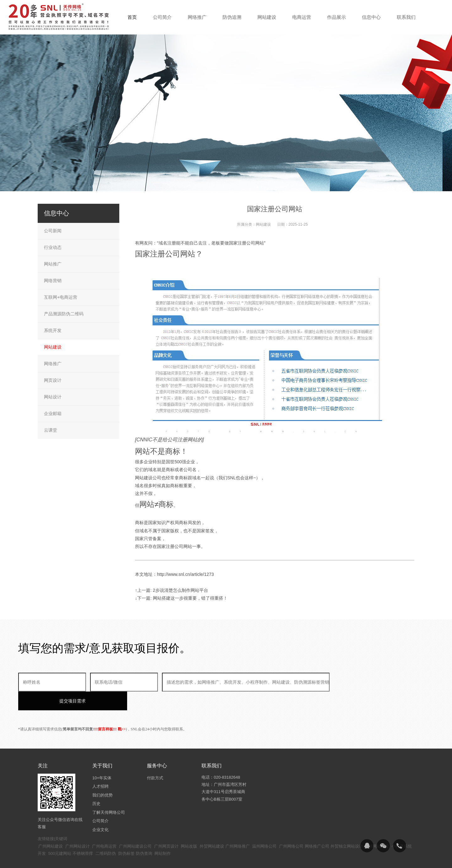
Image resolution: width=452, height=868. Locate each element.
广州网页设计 (166, 827)
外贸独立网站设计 (347, 827)
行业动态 (53, 247)
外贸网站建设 (212, 827)
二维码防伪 (106, 835)
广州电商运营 (104, 827)
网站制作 (163, 835)
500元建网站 (60, 835)
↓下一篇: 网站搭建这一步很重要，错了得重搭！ (181, 598)
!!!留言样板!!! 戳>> (110, 710)
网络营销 (53, 281)
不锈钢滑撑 (83, 835)
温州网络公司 (264, 827)
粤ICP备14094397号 (193, 858)
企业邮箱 (53, 413)
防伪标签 (126, 835)
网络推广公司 (317, 827)
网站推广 (53, 264)
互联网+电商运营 (61, 297)
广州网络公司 (291, 827)
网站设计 (53, 397)
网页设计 (53, 380)
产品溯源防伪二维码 (64, 314)
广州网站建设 (51, 827)
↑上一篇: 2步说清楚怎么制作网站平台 (172, 590)
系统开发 (53, 330)
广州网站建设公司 (135, 827)
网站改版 (189, 827)
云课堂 (51, 430)
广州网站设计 (78, 827)
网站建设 (263, 224)
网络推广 (53, 364)
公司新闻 (53, 231)
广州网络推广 (238, 827)
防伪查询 (144, 835)
